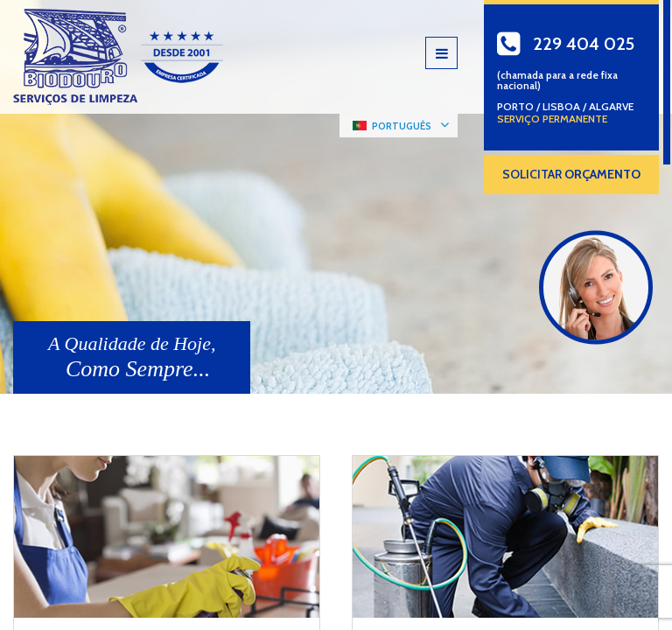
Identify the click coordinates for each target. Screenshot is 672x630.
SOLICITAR (571, 174)
